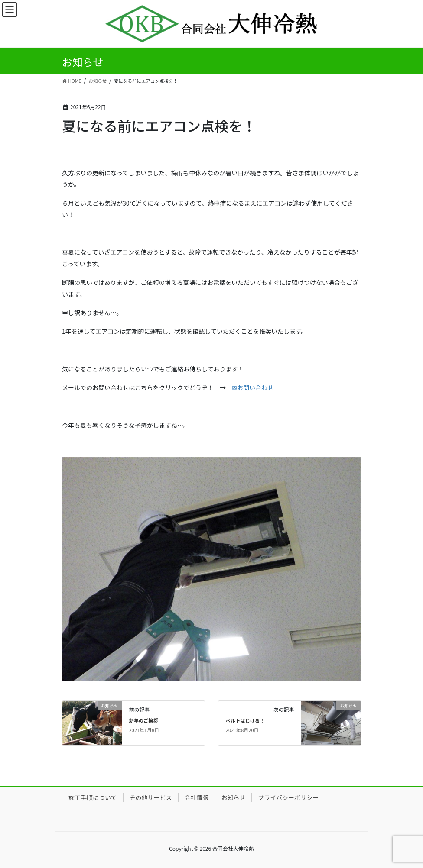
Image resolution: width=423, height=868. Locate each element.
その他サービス (151, 797)
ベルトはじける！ (245, 720)
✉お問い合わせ (253, 387)
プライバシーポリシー (288, 797)
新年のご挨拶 (143, 720)
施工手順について (93, 797)
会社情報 (197, 797)
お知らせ (234, 797)
